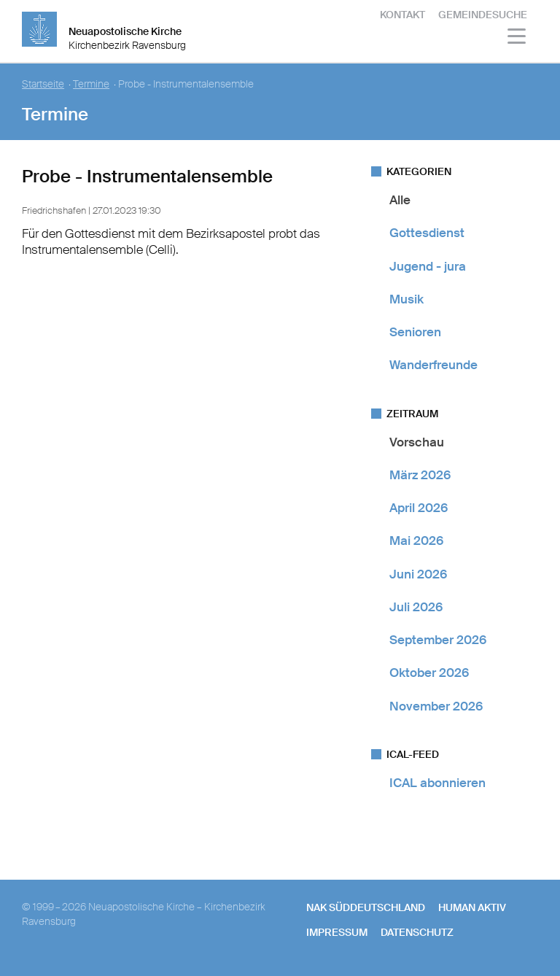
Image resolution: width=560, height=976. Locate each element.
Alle (400, 200)
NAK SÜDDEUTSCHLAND (366, 907)
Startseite (43, 84)
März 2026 (420, 475)
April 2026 (419, 508)
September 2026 (438, 640)
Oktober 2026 (429, 673)
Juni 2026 (418, 574)
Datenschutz (417, 932)
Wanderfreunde (433, 365)
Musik (407, 299)
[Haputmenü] (517, 38)
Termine (91, 84)
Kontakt (402, 15)
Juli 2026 (416, 607)
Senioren (415, 332)
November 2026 (436, 706)
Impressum (337, 932)
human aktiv (472, 907)
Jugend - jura (428, 266)
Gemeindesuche (483, 15)
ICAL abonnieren (437, 783)
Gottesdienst (427, 233)
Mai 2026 (416, 541)
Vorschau (417, 442)
